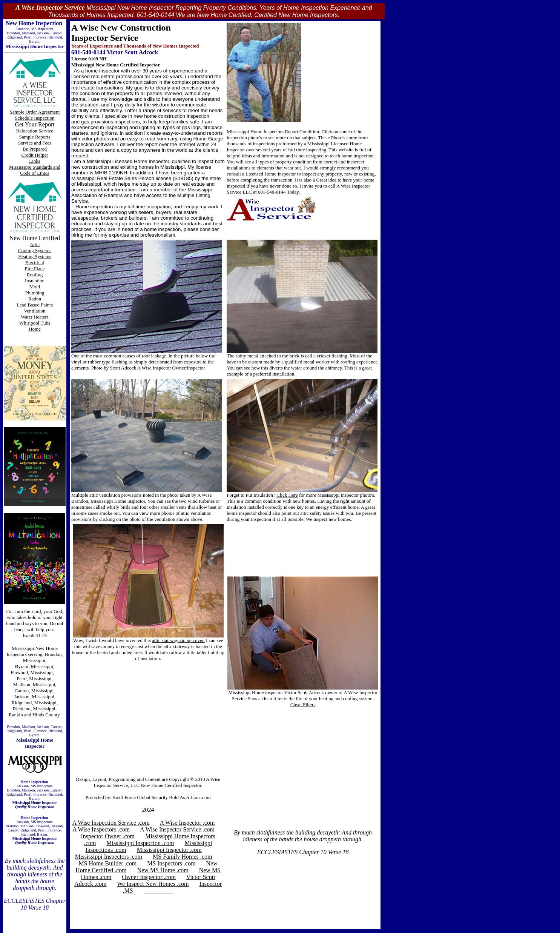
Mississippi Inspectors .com (109, 857)
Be (26, 149)
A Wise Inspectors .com (101, 829)
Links (35, 161)
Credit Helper (35, 155)
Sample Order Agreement (35, 112)
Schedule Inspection (35, 118)
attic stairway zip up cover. (178, 640)
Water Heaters (35, 317)
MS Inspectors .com (171, 863)
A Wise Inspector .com (187, 823)
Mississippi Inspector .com (169, 850)
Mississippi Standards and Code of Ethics (35, 170)
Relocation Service (35, 131)
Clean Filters (303, 704)
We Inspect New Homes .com (153, 884)
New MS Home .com (163, 870)
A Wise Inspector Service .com (177, 829)
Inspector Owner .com (108, 836)
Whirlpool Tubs (35, 323)
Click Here (287, 495)
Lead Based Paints (35, 305)
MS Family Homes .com (182, 857)
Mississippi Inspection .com (140, 843)
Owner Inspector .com (149, 877)
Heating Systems (35, 256)
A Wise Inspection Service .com (111, 823)
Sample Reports (35, 137)
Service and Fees (35, 143)
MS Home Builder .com (107, 863)
